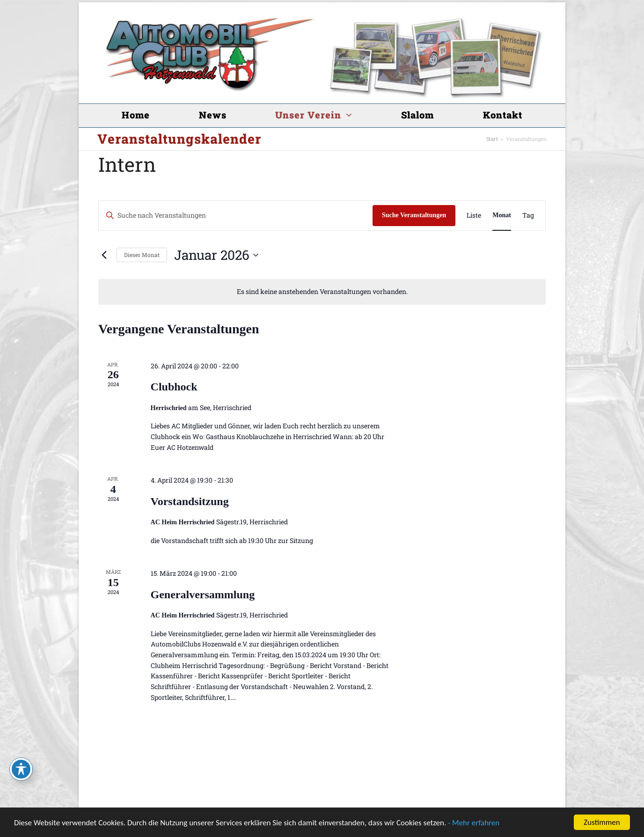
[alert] (322, 292)
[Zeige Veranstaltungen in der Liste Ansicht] (474, 216)
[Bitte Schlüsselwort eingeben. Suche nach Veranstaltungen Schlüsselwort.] (236, 216)
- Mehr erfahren (474, 823)
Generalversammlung (203, 595)
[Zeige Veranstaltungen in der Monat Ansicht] (502, 216)
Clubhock (174, 387)
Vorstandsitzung (190, 501)
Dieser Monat (142, 255)
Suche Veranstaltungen (414, 215)
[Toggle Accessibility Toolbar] (21, 769)
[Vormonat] (104, 255)
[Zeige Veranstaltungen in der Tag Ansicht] (528, 216)
